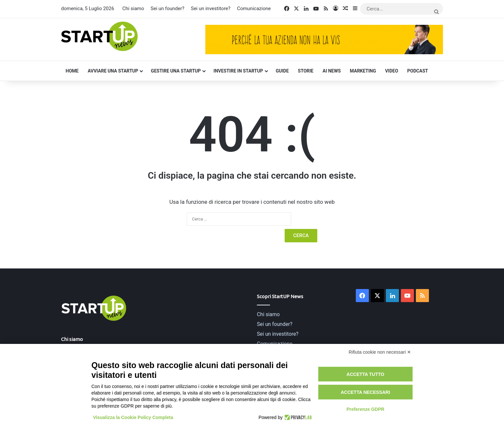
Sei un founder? (167, 8)
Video (392, 71)
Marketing (363, 71)
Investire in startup (238, 71)
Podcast (418, 71)
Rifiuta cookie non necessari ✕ (380, 352)
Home (72, 71)
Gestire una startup (176, 71)
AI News (332, 71)
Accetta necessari (365, 392)
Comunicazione (254, 8)
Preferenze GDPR (365, 409)
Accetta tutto (366, 374)
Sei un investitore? (211, 8)
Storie (306, 71)
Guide (282, 71)
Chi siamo (133, 8)
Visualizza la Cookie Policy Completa (133, 417)
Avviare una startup (113, 71)
